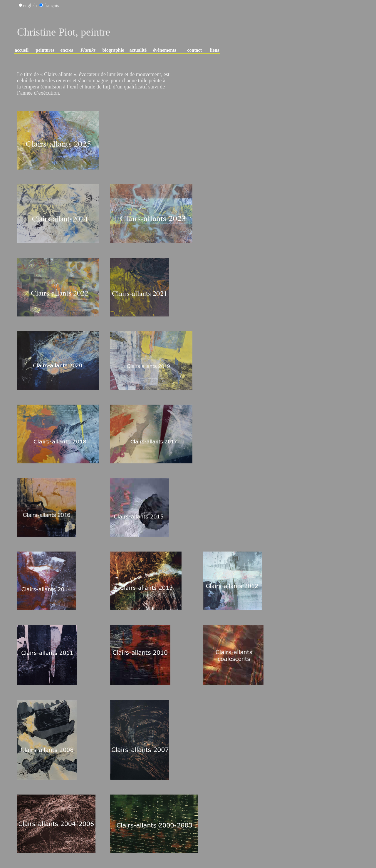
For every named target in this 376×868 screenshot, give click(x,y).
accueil (22, 50)
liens (215, 50)
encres (67, 50)
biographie (113, 50)
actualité (138, 50)
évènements (165, 50)
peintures (45, 50)
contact (194, 50)
